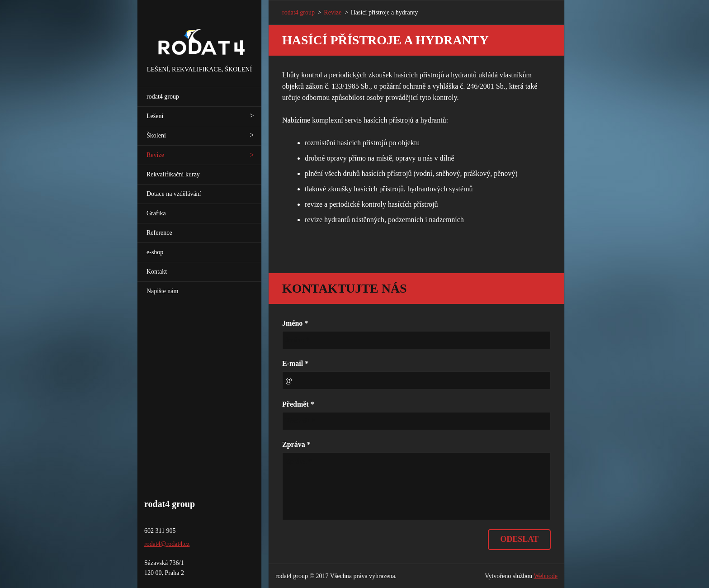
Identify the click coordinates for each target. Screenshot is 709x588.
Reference (159, 233)
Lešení (155, 116)
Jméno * (295, 323)
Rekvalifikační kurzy (173, 174)
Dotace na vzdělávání (174, 194)
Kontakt (157, 272)
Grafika (156, 213)
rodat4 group (163, 97)
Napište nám (162, 291)
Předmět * (298, 404)
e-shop (155, 252)
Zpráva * (296, 444)
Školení (156, 135)
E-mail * (295, 363)
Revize (155, 155)
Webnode (546, 576)
